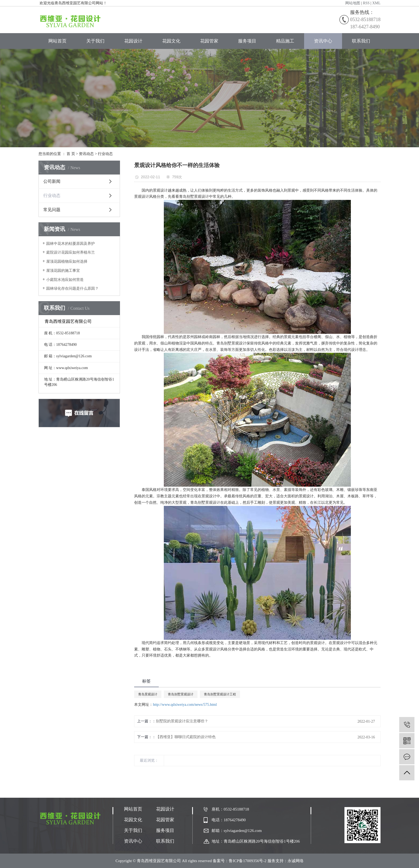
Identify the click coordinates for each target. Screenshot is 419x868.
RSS (366, 3)
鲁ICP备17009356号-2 (248, 861)
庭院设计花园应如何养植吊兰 (71, 252)
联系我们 (361, 41)
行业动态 (105, 154)
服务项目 (247, 41)
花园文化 (171, 41)
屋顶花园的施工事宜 (63, 271)
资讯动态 (86, 154)
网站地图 (353, 3)
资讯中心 (323, 41)
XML (376, 3)
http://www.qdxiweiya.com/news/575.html (185, 705)
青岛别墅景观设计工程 (220, 694)
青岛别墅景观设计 (181, 694)
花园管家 (209, 41)
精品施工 (285, 41)
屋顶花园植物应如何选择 (67, 261)
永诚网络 (296, 861)
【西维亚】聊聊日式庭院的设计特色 (186, 737)
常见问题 (52, 210)
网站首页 (57, 41)
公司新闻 (52, 181)
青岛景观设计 (148, 694)
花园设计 (133, 41)
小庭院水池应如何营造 (65, 280)
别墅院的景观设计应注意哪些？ (182, 721)
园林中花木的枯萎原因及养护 (71, 244)
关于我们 (95, 41)
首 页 (71, 154)
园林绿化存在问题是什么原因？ (72, 288)
